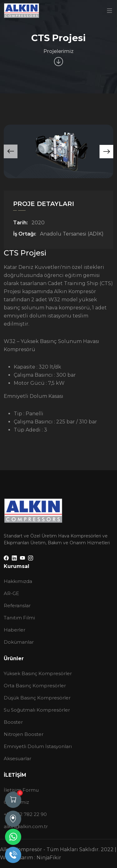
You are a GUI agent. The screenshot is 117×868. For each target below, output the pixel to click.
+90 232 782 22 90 (25, 814)
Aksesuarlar (17, 758)
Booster (13, 722)
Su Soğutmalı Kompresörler (37, 710)
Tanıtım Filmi (19, 618)
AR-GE (11, 593)
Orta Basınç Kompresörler (35, 686)
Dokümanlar (19, 642)
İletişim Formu (21, 790)
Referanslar (17, 606)
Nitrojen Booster (24, 734)
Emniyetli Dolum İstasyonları (38, 746)
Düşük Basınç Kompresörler (37, 698)
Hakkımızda (18, 581)
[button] (106, 152)
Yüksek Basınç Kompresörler (38, 673)
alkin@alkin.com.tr (26, 826)
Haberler (15, 630)
